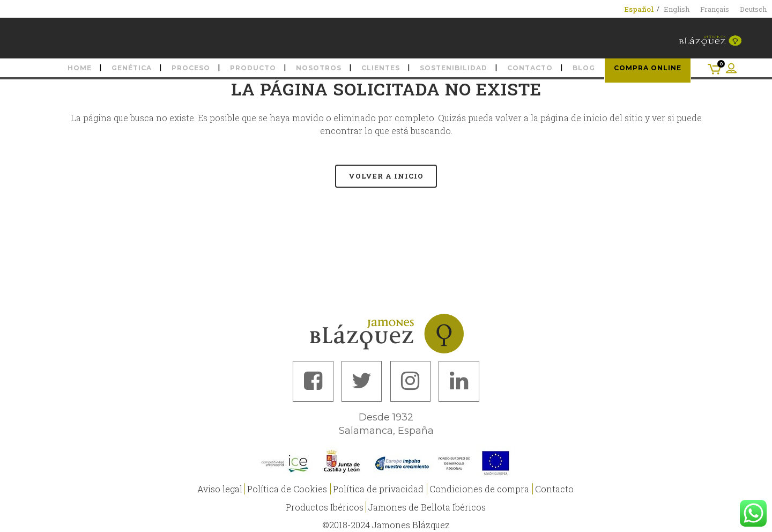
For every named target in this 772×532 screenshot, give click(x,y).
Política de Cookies (287, 487)
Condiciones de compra (479, 487)
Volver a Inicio (386, 176)
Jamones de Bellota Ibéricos (427, 505)
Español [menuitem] (639, 9)
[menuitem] (639, 9)
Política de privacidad (378, 487)
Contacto (554, 487)
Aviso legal (220, 487)
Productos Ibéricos (325, 505)
